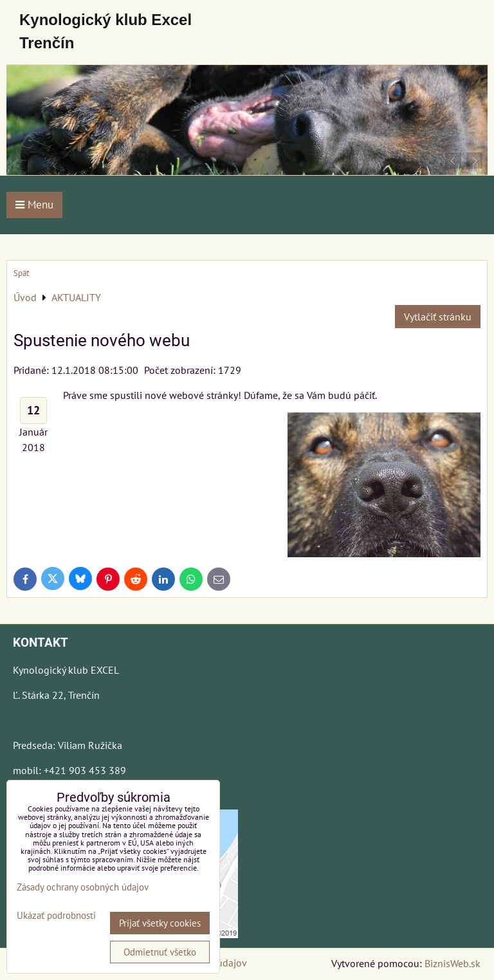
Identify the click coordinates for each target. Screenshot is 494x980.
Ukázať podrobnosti (56, 916)
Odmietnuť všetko (160, 952)
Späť (21, 273)
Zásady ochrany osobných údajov (83, 887)
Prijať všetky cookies (160, 923)
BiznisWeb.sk (453, 963)
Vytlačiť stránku (438, 317)
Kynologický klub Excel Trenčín (105, 31)
